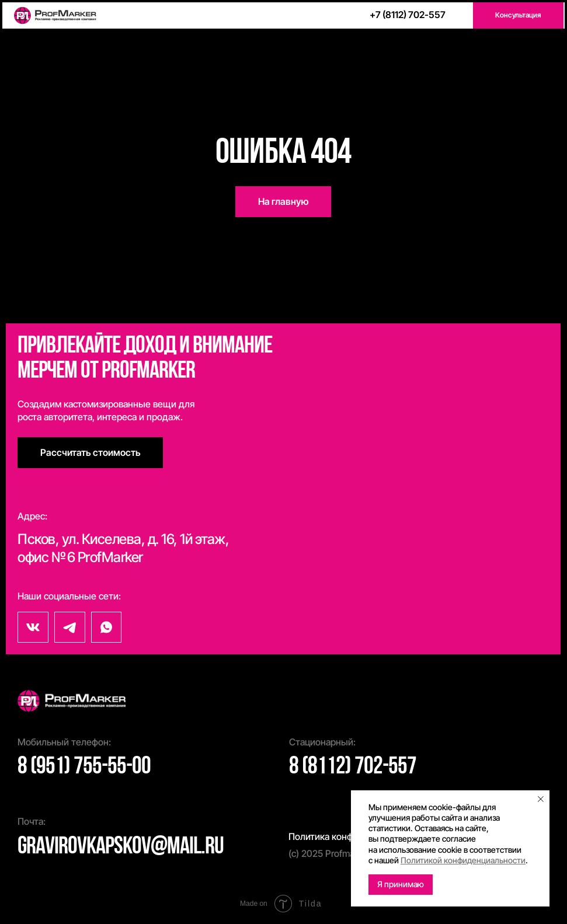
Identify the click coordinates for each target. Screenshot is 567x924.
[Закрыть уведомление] (541, 799)
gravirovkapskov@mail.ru (121, 847)
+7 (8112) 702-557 (408, 15)
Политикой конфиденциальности (463, 860)
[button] (518, 15)
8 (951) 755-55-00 (84, 767)
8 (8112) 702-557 (353, 767)
